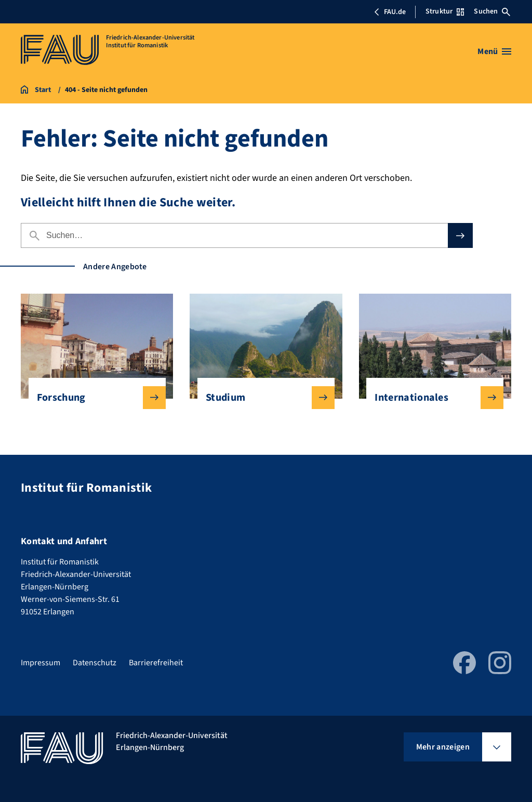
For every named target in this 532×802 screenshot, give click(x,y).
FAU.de (390, 12)
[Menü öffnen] (494, 51)
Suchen (492, 11)
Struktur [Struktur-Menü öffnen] (445, 11)
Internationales (431, 398)
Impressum (41, 663)
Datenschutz (95, 663)
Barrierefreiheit (156, 663)
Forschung (93, 398)
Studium (262, 398)
